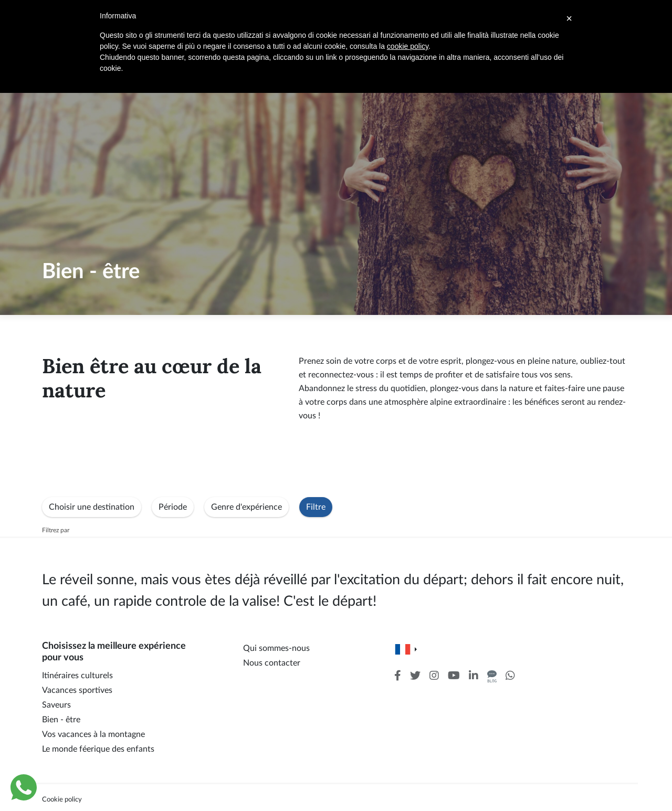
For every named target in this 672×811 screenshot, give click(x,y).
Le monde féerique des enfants (98, 749)
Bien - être (61, 720)
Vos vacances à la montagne (93, 734)
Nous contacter (272, 663)
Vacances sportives (77, 690)
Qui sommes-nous (276, 648)
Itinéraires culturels (77, 676)
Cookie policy (62, 799)
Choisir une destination (92, 507)
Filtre (316, 507)
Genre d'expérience (246, 507)
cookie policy (408, 46)
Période (173, 507)
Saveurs (56, 705)
